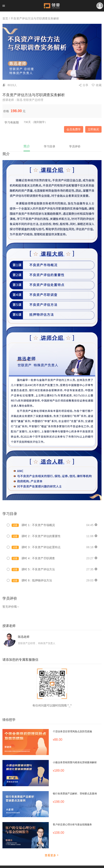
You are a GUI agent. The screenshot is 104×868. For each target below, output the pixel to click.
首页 (5, 18)
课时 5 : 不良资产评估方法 (33, 569)
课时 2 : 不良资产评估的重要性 (36, 536)
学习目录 (50, 146)
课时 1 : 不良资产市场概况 (33, 525)
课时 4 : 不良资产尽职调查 (33, 558)
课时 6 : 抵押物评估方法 (32, 580)
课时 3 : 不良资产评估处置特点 (36, 547)
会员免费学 (74, 129)
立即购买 (93, 129)
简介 (27, 146)
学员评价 (75, 146)
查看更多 (52, 855)
